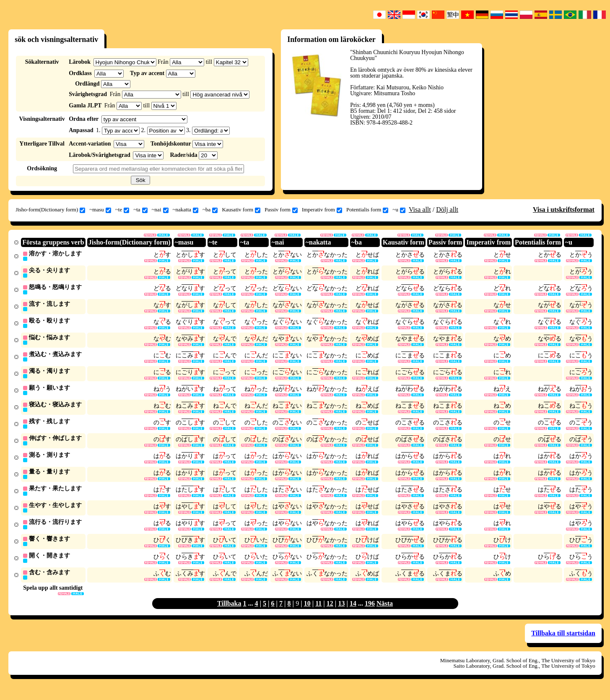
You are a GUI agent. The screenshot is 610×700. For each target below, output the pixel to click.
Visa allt (420, 209)
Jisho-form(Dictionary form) (50, 210)
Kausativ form (241, 210)
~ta (140, 210)
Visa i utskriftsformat (564, 209)
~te (122, 210)
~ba (210, 210)
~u (399, 210)
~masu (100, 210)
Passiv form (281, 210)
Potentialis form (367, 210)
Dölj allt (447, 209)
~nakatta (186, 210)
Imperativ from (322, 210)
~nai (160, 210)
